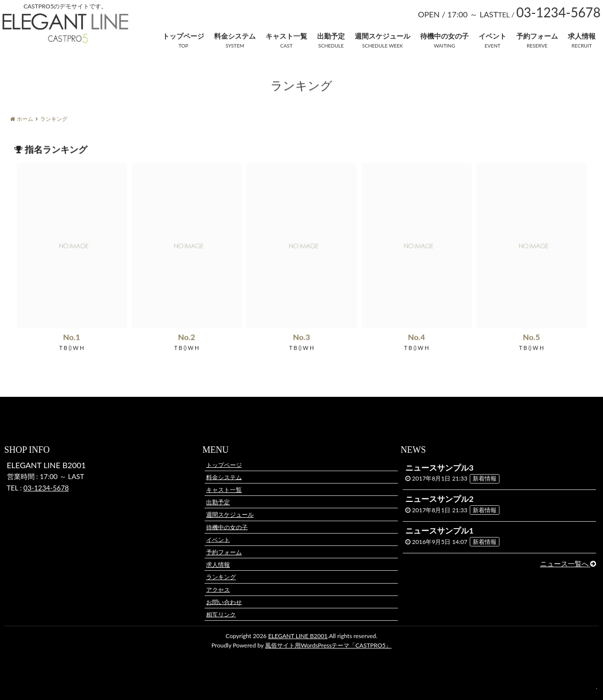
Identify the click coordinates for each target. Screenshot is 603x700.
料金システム (235, 36)
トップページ (183, 36)
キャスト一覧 (286, 36)
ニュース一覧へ (568, 564)
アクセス (218, 589)
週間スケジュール (383, 36)
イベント (493, 36)
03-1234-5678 (46, 488)
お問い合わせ (224, 602)
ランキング (221, 577)
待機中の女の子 (444, 36)
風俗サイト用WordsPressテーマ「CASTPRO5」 (328, 645)
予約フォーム (537, 36)
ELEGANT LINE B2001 (298, 636)
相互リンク (221, 614)
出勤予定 (331, 36)
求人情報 (582, 36)
